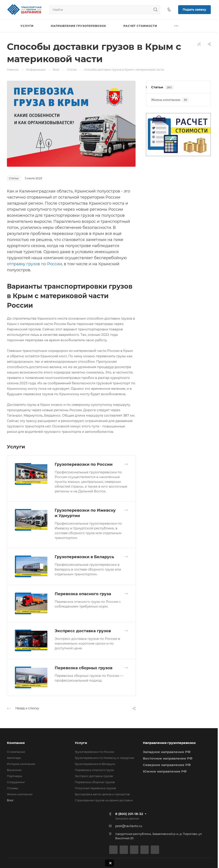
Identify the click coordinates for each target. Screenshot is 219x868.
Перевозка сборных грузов (84, 668)
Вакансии (14, 770)
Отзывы (13, 788)
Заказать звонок (127, 818)
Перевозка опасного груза (83, 594)
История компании (21, 764)
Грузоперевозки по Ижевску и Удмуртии (105, 758)
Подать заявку (194, 10)
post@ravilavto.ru (129, 826)
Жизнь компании (20, 794)
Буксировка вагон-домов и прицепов (102, 794)
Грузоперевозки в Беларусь (84, 557)
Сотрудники (16, 782)
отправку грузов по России (34, 264)
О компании (16, 752)
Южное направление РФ (165, 771)
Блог (10, 800)
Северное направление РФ (167, 765)
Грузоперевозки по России (84, 464)
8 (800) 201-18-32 (129, 814)
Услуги (81, 743)
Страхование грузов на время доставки (104, 800)
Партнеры (14, 776)
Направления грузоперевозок (169, 743)
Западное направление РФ (167, 752)
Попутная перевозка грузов (95, 788)
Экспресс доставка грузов (83, 631)
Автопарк (14, 758)
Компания (16, 743)
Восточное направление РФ (168, 758)
